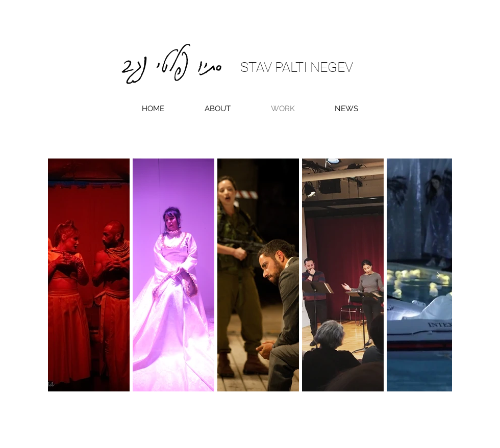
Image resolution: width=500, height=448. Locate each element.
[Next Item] (438, 275)
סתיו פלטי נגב (172, 58)
